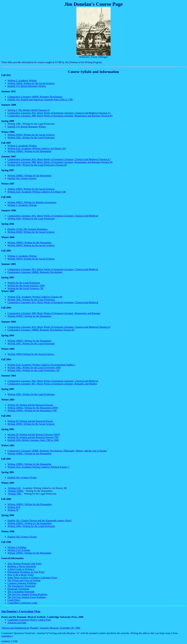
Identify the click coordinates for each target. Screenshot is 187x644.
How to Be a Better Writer (21, 575)
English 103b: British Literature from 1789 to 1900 (33, 440)
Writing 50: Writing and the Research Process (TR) (33, 437)
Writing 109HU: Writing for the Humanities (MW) (33, 408)
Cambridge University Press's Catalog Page (29, 620)
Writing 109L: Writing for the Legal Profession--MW (34, 367)
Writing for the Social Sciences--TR (25, 288)
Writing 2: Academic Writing (22, 80)
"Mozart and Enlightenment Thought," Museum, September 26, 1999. (41, 628)
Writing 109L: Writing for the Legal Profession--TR (33, 370)
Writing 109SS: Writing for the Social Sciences (31, 83)
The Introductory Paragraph (21, 586)
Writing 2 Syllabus (17, 547)
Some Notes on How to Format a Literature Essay (32, 578)
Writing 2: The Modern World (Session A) (29, 110)
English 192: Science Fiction (22, 178)
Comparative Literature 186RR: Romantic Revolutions (35, 97)
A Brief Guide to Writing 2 (21, 569)
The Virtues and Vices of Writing (24, 580)
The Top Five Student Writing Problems (27, 594)
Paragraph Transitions (18, 589)
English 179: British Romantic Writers (27, 86)
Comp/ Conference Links (22, 603)
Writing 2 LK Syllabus (19, 550)
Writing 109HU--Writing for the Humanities (30, 504)
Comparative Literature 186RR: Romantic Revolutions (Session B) (41, 330)
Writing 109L (15, 494)
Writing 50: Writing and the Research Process (30, 405)
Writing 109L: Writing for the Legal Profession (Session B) (37, 165)
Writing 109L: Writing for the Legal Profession (31, 138)
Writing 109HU (16, 491)
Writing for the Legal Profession (24, 283)
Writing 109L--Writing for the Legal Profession (31, 526)
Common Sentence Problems (22, 583)
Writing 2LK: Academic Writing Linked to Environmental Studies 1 (41, 365)
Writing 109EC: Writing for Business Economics (32, 202)
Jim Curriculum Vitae (21, 611)
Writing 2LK (15, 488)
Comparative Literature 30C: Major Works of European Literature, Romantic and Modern (52, 384)
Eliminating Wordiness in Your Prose (26, 572)
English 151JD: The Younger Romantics (28, 229)
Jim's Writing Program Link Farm (24, 564)
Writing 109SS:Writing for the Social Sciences (31, 354)
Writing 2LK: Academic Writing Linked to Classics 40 (35, 297)
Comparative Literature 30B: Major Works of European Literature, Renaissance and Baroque (54, 313)
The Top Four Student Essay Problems (27, 597)
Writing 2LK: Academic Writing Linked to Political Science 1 (38, 467)
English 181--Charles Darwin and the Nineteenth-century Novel (39, 521)
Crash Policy (14, 600)
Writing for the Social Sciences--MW (26, 286)
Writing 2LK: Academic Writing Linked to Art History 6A (37, 148)
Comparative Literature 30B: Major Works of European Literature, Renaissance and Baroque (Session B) (60, 116)
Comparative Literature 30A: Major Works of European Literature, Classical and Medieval (53, 216)
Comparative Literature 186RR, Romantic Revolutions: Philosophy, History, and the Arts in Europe (57, 451)
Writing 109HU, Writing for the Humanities (29, 553)
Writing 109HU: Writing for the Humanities (29, 151)
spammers (6, 636)
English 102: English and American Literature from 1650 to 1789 (40, 99)
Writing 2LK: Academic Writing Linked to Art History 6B (37, 192)
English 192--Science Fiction (22, 478)
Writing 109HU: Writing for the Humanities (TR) (32, 411)
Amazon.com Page (17, 623)
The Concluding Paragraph (21, 592)
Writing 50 (13, 510)
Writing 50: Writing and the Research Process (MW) (34, 435)
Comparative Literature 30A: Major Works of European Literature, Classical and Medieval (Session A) (59, 113)
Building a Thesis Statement (22, 566)
